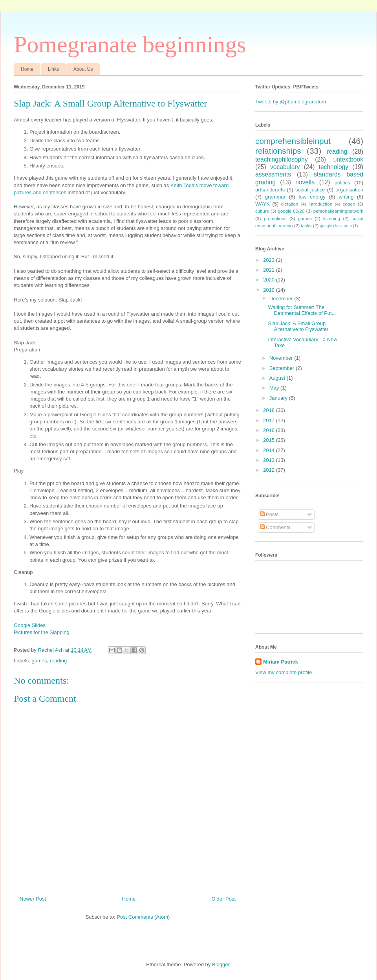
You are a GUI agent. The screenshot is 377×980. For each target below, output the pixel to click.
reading (58, 661)
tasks (306, 225)
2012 (270, 470)
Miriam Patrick (281, 662)
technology (334, 167)
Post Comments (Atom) (143, 917)
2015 (270, 440)
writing (346, 197)
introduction (320, 204)
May (275, 388)
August (278, 378)
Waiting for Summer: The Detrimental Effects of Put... (302, 310)
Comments (275, 527)
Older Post (224, 899)
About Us (83, 69)
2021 (270, 270)
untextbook (348, 159)
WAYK (263, 204)
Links (53, 69)
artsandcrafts (270, 190)
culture (262, 211)
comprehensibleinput (293, 141)
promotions (275, 218)
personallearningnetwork (338, 211)
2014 (270, 450)
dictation (290, 204)
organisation (349, 190)
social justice (310, 190)
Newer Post (33, 899)
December (282, 299)
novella (305, 182)
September (283, 368)
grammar (275, 197)
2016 (270, 430)
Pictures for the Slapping (42, 632)
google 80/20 (291, 211)
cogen (349, 204)
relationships (278, 151)
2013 (270, 460)
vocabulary (285, 167)
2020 (270, 280)
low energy (312, 197)
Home (27, 69)
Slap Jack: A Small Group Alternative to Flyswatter (298, 326)
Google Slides (30, 625)
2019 (270, 290)
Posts (269, 514)
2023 (270, 260)
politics (342, 183)
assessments (273, 174)
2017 (270, 420)
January (279, 398)
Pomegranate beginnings (130, 44)
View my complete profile (284, 672)
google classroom (336, 226)
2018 (270, 410)
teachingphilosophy (282, 159)
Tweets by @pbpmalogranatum (291, 102)
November (282, 358)
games (39, 661)
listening (332, 218)
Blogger (221, 964)
